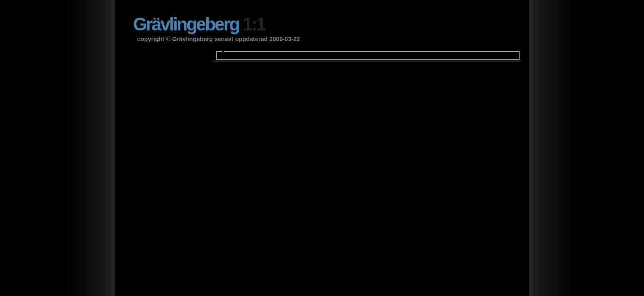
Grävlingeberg (199, 24)
